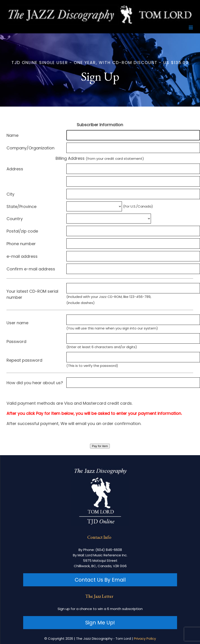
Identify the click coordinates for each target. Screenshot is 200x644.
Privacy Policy (145, 638)
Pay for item (100, 446)
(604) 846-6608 (109, 550)
